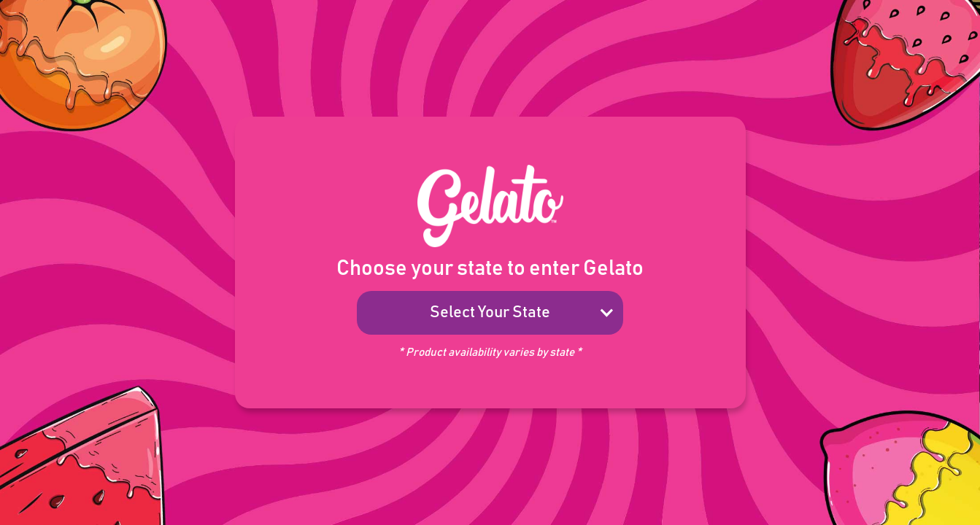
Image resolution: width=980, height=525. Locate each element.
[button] (490, 313)
